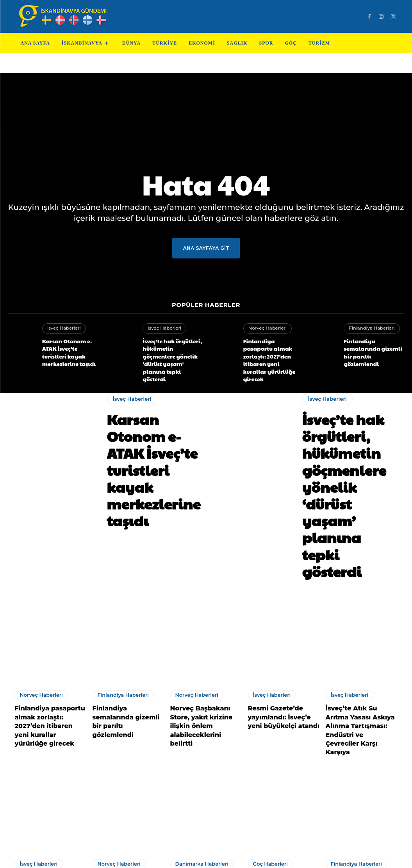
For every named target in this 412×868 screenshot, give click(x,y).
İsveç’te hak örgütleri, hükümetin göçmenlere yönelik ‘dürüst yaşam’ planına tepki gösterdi (170, 350)
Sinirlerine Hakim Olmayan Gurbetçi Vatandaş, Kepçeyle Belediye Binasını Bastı (281, 769)
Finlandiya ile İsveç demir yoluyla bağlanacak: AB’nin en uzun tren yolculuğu (358, 769)
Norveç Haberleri (267, 328)
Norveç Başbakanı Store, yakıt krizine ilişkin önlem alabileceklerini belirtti (206, 622)
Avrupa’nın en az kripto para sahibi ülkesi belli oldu (204, 765)
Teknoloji (161, 856)
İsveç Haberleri (63, 328)
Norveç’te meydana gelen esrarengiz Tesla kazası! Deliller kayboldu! (125, 769)
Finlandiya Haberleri (370, 328)
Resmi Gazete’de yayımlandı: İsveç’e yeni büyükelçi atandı (283, 618)
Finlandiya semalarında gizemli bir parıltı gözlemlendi (373, 347)
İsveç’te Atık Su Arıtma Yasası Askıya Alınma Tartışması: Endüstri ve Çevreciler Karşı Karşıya (360, 622)
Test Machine (238, 856)
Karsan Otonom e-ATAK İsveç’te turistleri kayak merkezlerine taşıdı (70, 347)
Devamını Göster (206, 804)
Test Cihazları (196, 856)
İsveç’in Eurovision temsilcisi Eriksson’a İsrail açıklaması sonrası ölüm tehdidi (49, 769)
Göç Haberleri (269, 745)
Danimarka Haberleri (201, 745)
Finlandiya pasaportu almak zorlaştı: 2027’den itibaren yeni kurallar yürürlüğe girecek (272, 350)
